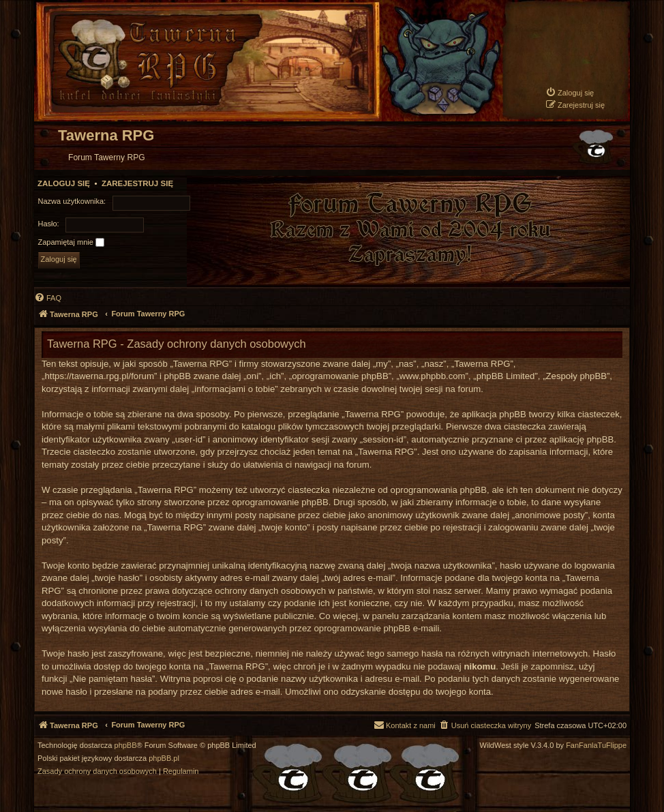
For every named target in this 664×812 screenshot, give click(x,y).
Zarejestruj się (137, 183)
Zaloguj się (64, 183)
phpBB (126, 746)
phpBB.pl (164, 758)
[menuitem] (570, 92)
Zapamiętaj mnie (71, 243)
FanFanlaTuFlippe (596, 746)
